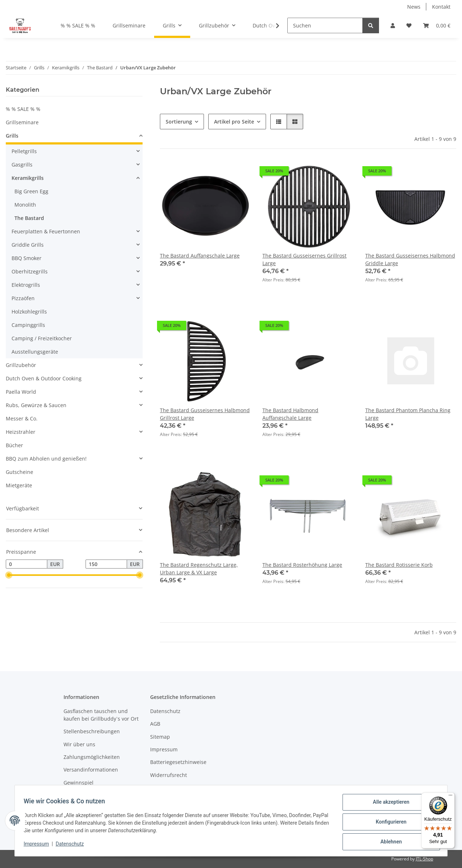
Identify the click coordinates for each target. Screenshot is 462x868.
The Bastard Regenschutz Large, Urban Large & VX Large (199, 569)
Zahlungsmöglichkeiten (92, 757)
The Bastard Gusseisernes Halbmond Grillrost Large (205, 414)
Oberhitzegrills (30, 271)
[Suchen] (325, 25)
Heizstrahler (21, 432)
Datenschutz (73, 846)
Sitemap (160, 737)
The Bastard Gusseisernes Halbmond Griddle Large (410, 259)
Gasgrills (22, 165)
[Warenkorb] (437, 25)
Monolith (25, 205)
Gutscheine (19, 472)
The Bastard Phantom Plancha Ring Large (408, 414)
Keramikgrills (28, 178)
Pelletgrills (24, 151)
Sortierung (179, 122)
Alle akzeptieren (388, 805)
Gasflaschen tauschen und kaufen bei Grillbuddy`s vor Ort (101, 715)
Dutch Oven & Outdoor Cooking (44, 378)
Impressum (39, 846)
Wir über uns (79, 744)
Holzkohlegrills (29, 312)
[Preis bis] (106, 564)
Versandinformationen (91, 770)
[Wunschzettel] (409, 25)
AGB (155, 724)
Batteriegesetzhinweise (178, 762)
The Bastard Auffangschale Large (200, 256)
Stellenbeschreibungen (92, 731)
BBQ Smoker (27, 258)
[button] (393, 25)
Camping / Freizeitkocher (42, 338)
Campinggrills (28, 325)
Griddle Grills (28, 245)
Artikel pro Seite (234, 122)
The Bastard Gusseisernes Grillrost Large (304, 259)
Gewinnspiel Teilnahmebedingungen (93, 786)
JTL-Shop (424, 859)
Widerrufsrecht (169, 775)
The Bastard (29, 218)
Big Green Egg (31, 191)
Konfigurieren (388, 824)
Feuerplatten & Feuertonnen (46, 231)
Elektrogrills (26, 285)
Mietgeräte (19, 485)
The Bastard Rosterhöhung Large (302, 565)
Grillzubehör (21, 365)
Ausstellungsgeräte (35, 352)
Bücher (14, 445)
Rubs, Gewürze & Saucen (36, 405)
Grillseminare (22, 122)
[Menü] (450, 797)
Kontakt (441, 7)
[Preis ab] (27, 564)
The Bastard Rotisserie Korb (399, 565)
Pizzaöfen (23, 298)
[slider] (9, 575)
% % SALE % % (23, 109)
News (414, 7)
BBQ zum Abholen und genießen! (46, 459)
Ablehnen (388, 842)
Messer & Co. (22, 418)
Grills (12, 136)
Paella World (21, 392)
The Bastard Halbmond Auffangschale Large (290, 414)
